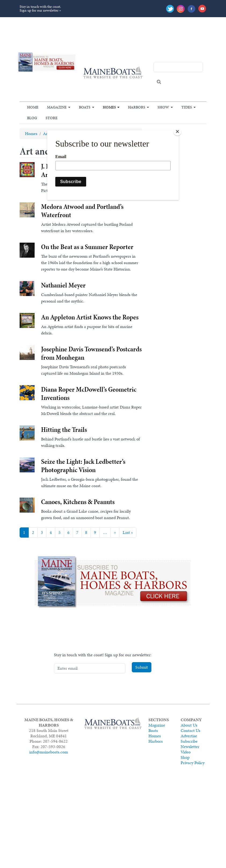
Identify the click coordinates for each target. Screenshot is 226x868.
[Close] (177, 132)
